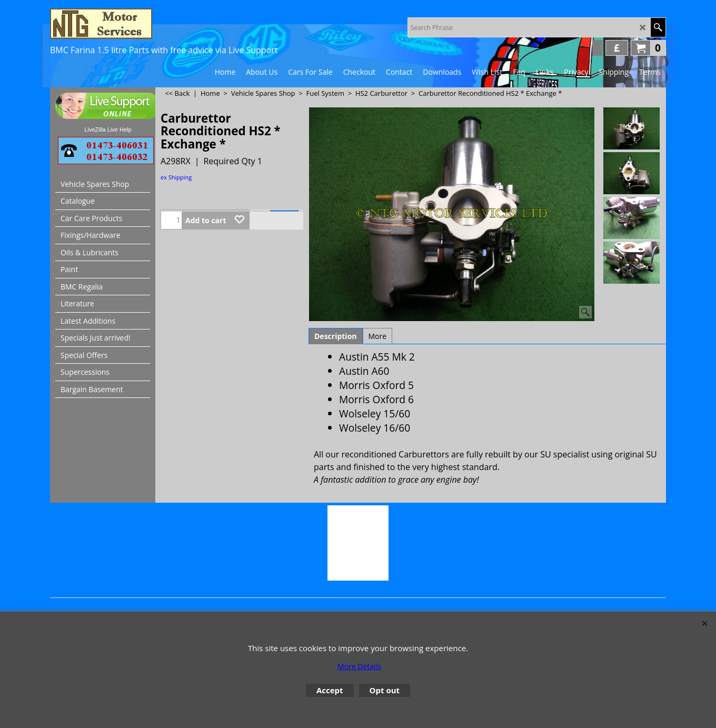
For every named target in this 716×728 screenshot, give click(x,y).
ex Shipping (176, 177)
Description (336, 336)
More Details (359, 666)
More (378, 336)
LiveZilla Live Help (108, 129)
